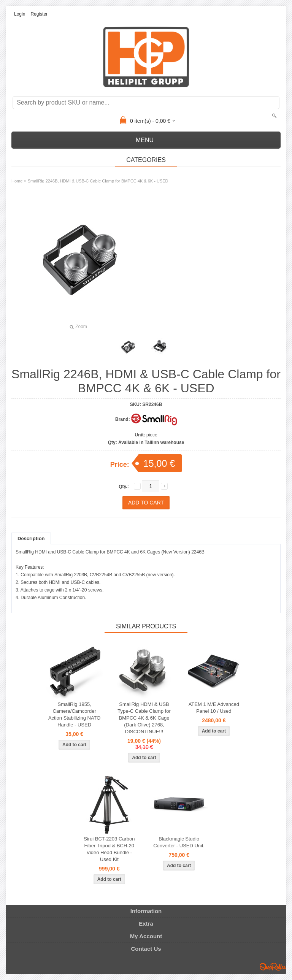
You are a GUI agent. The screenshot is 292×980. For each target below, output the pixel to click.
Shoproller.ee (273, 967)
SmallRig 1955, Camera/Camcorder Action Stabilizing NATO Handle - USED (75, 714)
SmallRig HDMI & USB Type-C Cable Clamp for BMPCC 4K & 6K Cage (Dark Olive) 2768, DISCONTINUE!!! (144, 718)
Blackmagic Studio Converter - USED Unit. (179, 842)
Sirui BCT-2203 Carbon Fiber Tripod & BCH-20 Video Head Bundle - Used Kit (109, 849)
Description (31, 538)
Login (20, 14)
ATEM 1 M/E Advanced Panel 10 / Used (214, 708)
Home (17, 181)
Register (39, 14)
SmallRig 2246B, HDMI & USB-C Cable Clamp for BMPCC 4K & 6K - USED (98, 181)
